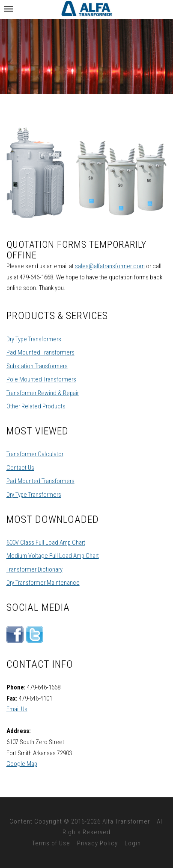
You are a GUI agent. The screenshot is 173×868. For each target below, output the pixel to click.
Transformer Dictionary (34, 569)
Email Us (17, 709)
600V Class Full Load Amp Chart (46, 542)
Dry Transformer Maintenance (43, 583)
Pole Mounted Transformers (41, 379)
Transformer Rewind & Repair (43, 393)
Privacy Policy (97, 843)
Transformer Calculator (35, 454)
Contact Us (20, 468)
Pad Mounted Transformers (40, 352)
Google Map (22, 764)
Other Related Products (36, 406)
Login (133, 843)
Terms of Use (51, 843)
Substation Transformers (37, 366)
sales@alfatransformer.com (110, 266)
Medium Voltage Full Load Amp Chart (53, 556)
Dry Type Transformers (34, 339)
